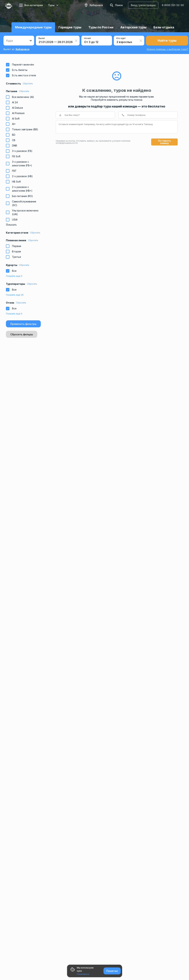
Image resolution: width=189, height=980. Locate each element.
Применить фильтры (23, 324)
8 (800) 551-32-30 (173, 5)
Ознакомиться (83, 974)
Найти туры (167, 40)
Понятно (112, 971)
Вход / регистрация (143, 5)
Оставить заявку (164, 142)
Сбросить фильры (22, 334)
